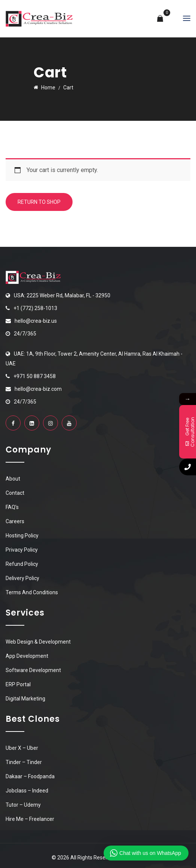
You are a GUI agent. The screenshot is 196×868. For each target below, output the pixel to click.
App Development (27, 656)
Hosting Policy (22, 536)
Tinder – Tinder (24, 762)
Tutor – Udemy (23, 805)
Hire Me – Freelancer (30, 819)
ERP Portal (18, 684)
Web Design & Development (38, 642)
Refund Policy (22, 564)
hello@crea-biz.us (36, 321)
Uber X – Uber (22, 748)
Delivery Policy (22, 578)
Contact (15, 493)
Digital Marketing (25, 699)
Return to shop (39, 202)
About (13, 479)
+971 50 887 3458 (35, 376)
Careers (15, 521)
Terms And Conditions (32, 592)
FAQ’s (12, 507)
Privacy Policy (22, 550)
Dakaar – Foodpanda (30, 776)
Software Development (33, 670)
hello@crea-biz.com (38, 389)
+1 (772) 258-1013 (35, 308)
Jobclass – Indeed (27, 791)
